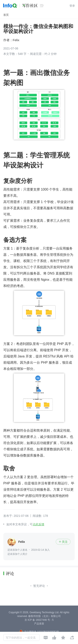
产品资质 (39, 624)
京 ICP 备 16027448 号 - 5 (39, 620)
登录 (72, 6)
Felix (16, 40)
